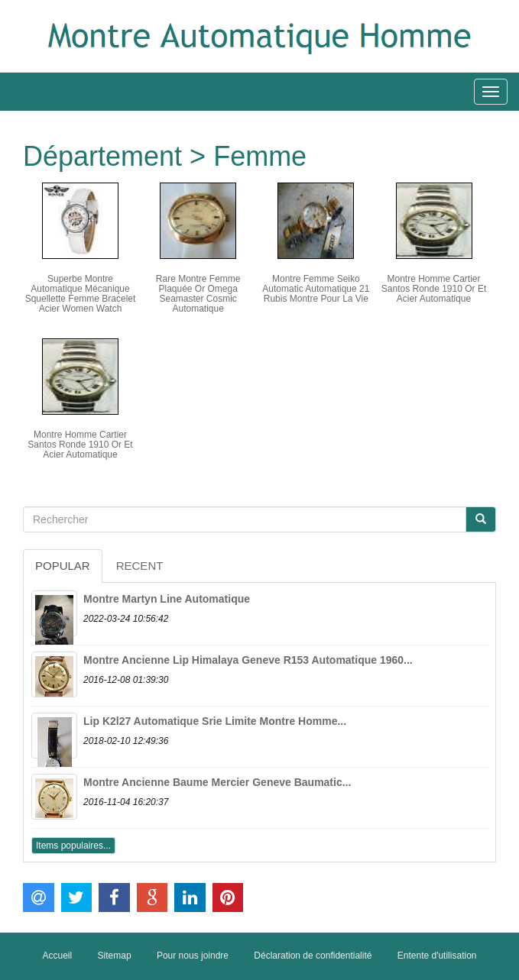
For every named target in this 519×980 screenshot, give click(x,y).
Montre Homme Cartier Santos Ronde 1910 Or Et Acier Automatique (434, 289)
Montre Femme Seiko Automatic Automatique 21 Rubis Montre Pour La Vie (316, 289)
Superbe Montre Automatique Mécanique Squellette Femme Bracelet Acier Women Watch (81, 294)
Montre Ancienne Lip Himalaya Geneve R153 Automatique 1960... (248, 660)
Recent (140, 566)
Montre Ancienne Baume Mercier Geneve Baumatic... (217, 782)
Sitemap (115, 956)
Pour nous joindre (193, 956)
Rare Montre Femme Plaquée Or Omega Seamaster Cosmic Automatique (198, 294)
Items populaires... (73, 846)
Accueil (58, 956)
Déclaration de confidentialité (313, 956)
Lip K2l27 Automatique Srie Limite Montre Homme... (215, 721)
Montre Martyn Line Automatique (167, 599)
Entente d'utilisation (437, 956)
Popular (63, 566)
